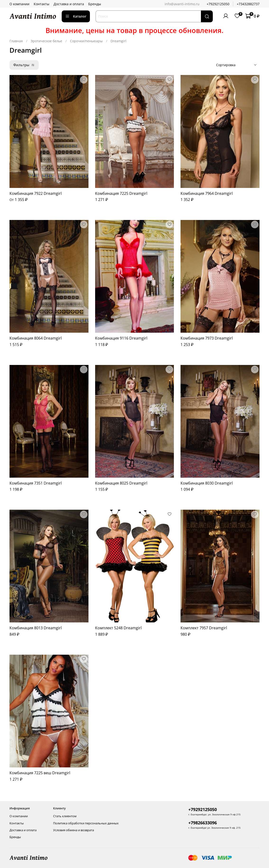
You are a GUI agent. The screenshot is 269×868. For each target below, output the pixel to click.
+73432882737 (248, 4)
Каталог (76, 16)
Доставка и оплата (69, 4)
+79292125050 (218, 4)
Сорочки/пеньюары (86, 41)
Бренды (95, 4)
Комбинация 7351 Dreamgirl (36, 483)
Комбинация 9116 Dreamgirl (121, 338)
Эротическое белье (46, 41)
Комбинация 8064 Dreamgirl (36, 338)
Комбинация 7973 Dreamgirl (207, 338)
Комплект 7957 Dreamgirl (204, 628)
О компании (19, 4)
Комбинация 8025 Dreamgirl (121, 483)
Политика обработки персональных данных (86, 823)
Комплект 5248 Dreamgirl (118, 628)
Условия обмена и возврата (74, 830)
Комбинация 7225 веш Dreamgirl (40, 773)
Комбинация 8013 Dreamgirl (36, 628)
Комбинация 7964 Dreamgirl (207, 193)
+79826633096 (203, 823)
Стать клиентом (65, 816)
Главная (16, 41)
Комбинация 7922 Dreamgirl (36, 193)
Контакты (42, 4)
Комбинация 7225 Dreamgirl (121, 193)
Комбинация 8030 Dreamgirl (207, 483)
